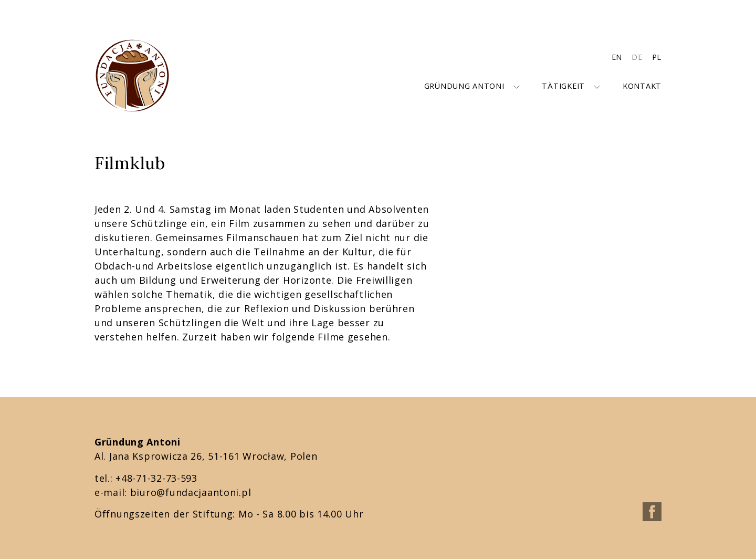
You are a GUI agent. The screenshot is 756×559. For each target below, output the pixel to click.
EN (617, 57)
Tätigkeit (563, 86)
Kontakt (642, 86)
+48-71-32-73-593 (156, 478)
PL (657, 57)
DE (637, 57)
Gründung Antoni (464, 86)
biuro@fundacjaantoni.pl (191, 492)
